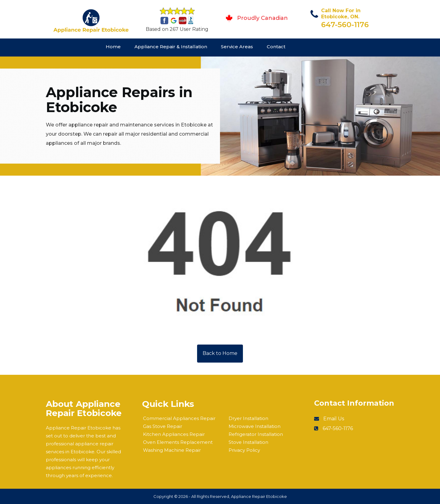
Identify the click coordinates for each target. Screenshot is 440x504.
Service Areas (237, 47)
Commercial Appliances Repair (179, 418)
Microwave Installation (255, 426)
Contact (276, 47)
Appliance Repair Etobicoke (259, 496)
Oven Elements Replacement (178, 442)
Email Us (334, 419)
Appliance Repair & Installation (171, 47)
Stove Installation (248, 442)
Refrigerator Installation (256, 434)
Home (113, 47)
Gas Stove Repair (163, 426)
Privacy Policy (244, 450)
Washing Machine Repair (172, 450)
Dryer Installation (248, 418)
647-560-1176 (345, 25)
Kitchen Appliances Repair (174, 434)
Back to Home (220, 353)
